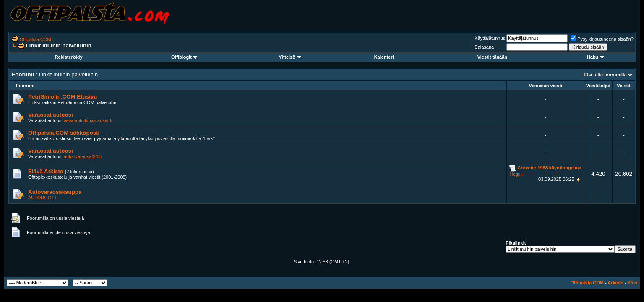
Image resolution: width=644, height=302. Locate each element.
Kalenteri (384, 57)
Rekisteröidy (68, 57)
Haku (595, 57)
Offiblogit (184, 57)
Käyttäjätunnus (490, 38)
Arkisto (615, 283)
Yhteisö (290, 57)
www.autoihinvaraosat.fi (88, 120)
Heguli (516, 174)
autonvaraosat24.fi (83, 156)
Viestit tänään (492, 57)
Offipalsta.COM (35, 39)
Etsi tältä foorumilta (605, 75)
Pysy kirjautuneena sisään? (602, 39)
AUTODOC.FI (42, 198)
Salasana (484, 47)
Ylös (632, 283)
